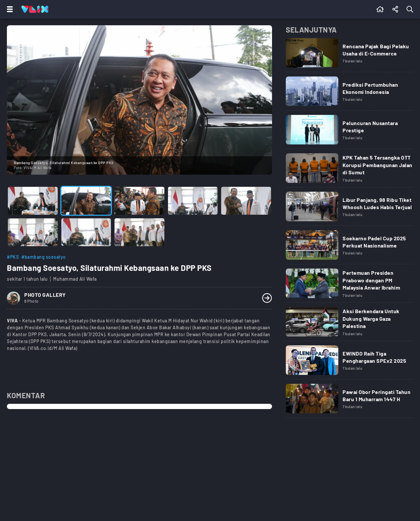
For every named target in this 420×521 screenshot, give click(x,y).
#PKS (13, 257)
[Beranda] (380, 9)
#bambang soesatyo (44, 257)
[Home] (35, 9)
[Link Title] (349, 55)
